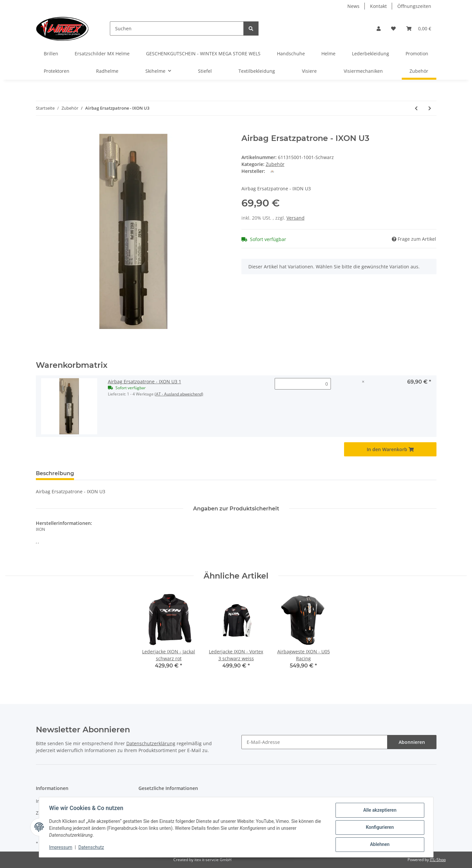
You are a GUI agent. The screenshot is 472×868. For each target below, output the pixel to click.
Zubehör (275, 164)
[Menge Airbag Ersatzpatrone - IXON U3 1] (303, 384)
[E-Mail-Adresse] (314, 742)
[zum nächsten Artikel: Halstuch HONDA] (430, 108)
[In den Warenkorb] (41, 130)
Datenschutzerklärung (151, 743)
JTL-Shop (438, 860)
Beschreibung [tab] (55, 473)
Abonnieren (412, 742)
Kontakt (378, 6)
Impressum (61, 848)
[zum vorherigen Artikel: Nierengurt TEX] (416, 108)
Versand (296, 218)
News (353, 6)
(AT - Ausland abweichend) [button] (179, 394)
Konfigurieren (379, 827)
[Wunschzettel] (393, 28)
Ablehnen (379, 845)
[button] (379, 28)
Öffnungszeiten (414, 6)
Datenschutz (91, 848)
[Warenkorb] (419, 28)
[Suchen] (177, 28)
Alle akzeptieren (379, 810)
